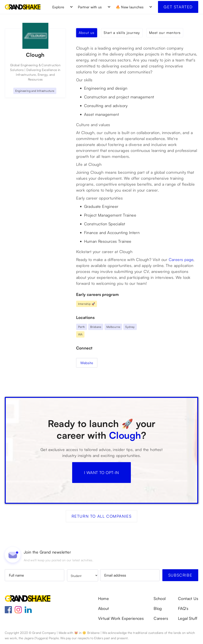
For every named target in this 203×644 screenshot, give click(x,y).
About (104, 608)
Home (104, 599)
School (160, 599)
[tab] (87, 33)
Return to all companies (102, 516)
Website (87, 363)
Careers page (181, 260)
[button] (61, 7)
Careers (161, 618)
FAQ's (183, 608)
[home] (23, 7)
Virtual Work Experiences (121, 618)
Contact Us (188, 599)
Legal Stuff (188, 618)
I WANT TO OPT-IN (101, 473)
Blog (158, 608)
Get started (178, 7)
